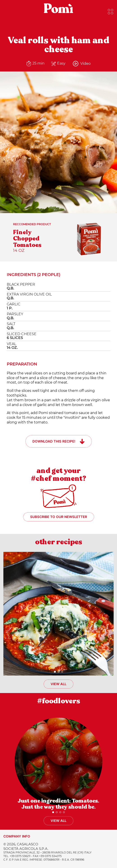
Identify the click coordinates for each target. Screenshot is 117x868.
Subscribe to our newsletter (59, 517)
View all (58, 684)
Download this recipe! (54, 441)
